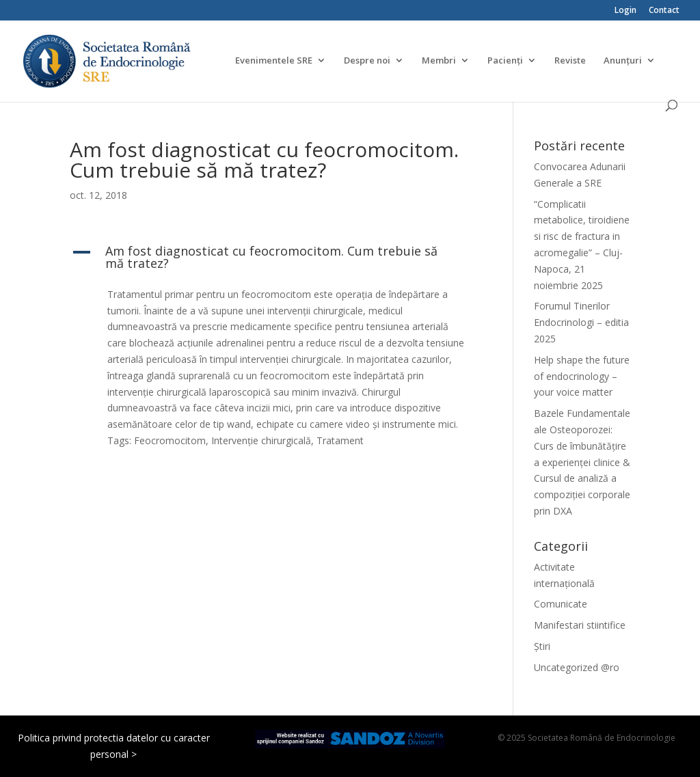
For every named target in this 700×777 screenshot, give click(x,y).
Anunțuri (623, 61)
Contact (664, 11)
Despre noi (367, 61)
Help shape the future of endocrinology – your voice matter (582, 376)
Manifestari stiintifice (580, 625)
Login (625, 11)
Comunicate (561, 604)
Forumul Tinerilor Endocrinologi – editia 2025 (581, 322)
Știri (542, 646)
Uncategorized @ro (577, 667)
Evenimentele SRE (274, 61)
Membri (439, 61)
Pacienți (505, 61)
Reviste (570, 61)
